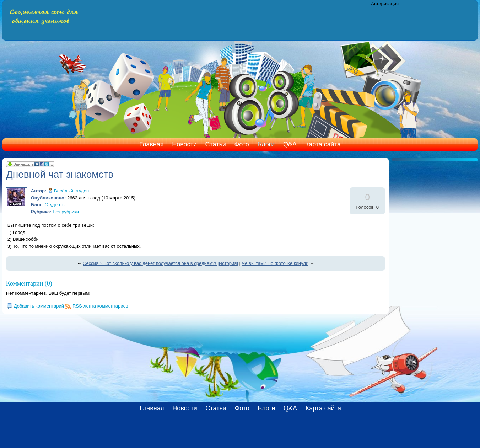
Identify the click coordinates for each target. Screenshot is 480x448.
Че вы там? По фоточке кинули (275, 263)
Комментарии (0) (29, 283)
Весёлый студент (72, 191)
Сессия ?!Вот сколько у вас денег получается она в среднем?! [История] (160, 263)
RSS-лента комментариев (100, 306)
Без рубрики (66, 212)
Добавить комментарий (39, 306)
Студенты (55, 205)
